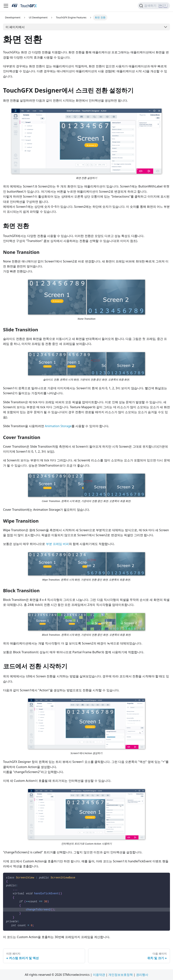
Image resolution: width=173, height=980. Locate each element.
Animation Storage (58, 426)
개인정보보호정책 (121, 975)
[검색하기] (154, 6)
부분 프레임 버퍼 (57, 544)
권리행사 (142, 975)
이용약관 (99, 975)
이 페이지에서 (15, 27)
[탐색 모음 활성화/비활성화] (6, 6)
